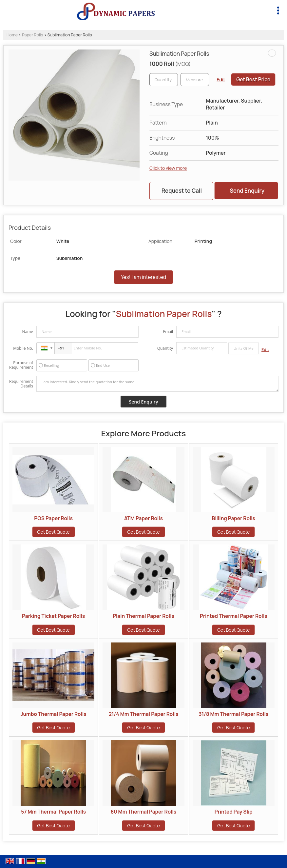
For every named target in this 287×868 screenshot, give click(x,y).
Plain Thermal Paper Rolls (143, 616)
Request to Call (182, 191)
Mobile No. (23, 348)
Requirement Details (21, 384)
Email (168, 332)
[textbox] (195, 80)
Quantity (165, 348)
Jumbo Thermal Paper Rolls (54, 714)
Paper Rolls (32, 35)
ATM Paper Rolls (143, 518)
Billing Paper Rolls (234, 518)
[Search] (263, 9)
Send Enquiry (247, 191)
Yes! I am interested (143, 277)
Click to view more (168, 168)
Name (28, 332)
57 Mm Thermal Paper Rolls (53, 812)
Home (12, 35)
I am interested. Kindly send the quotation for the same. (157, 384)
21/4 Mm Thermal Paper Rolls (144, 714)
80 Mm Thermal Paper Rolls (143, 812)
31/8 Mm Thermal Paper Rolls (234, 714)
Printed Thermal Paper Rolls (234, 616)
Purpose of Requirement (21, 365)
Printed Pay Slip (234, 812)
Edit (221, 79)
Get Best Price (253, 79)
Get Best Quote (54, 532)
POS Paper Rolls (53, 518)
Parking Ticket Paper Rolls (53, 616)
